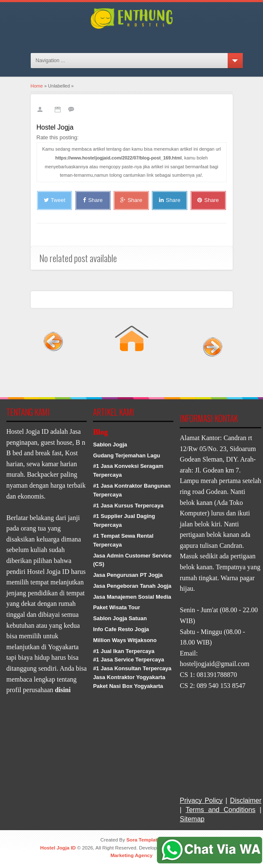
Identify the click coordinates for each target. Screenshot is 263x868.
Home (37, 86)
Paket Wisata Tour (117, 607)
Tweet (55, 200)
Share (93, 200)
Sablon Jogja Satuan (120, 618)
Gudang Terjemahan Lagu (126, 455)
